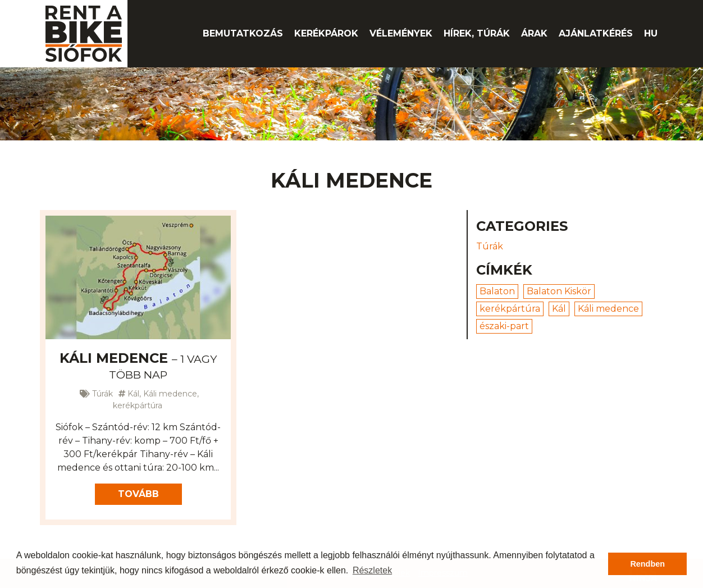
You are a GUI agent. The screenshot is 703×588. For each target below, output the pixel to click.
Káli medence (138, 366)
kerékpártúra (138, 405)
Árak (534, 33)
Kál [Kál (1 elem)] (559, 309)
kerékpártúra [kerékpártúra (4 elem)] (510, 309)
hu (651, 33)
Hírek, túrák (477, 33)
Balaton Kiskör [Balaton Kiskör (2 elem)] (559, 291)
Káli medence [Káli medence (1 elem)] (608, 309)
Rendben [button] (647, 564)
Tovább (138, 494)
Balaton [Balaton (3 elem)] (497, 291)
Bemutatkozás (243, 33)
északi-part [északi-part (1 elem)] (504, 326)
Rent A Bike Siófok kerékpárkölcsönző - (84, 34)
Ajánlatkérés (596, 33)
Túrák (102, 394)
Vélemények (401, 33)
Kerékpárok (326, 33)
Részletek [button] (372, 570)
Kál (133, 394)
